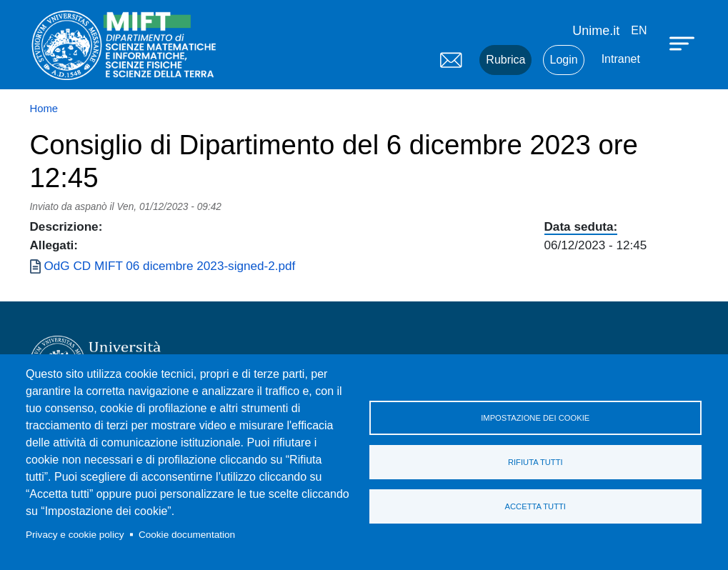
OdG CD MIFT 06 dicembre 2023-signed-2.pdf (170, 266)
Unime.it (596, 31)
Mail (451, 60)
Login (563, 60)
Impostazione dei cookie (535, 418)
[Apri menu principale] (684, 43)
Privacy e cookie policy (75, 535)
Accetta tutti (535, 506)
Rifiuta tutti (535, 462)
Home (44, 109)
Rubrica (505, 60)
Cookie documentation (187, 535)
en (639, 30)
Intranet (621, 59)
